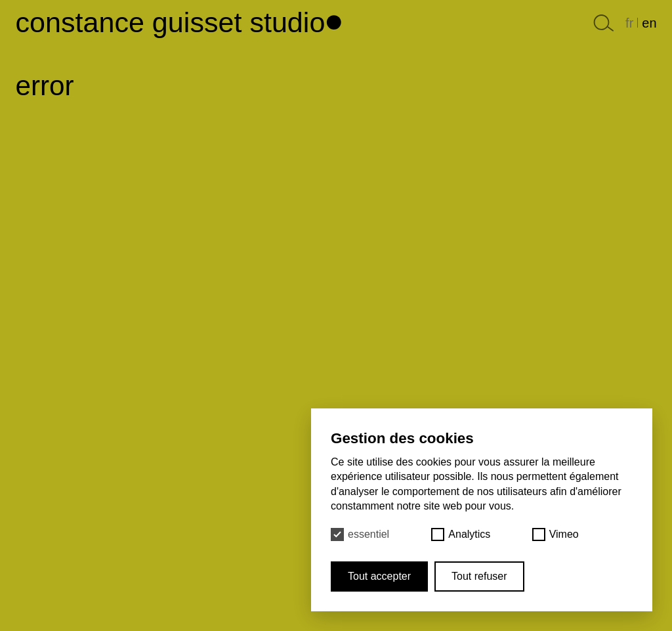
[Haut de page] (336, 18)
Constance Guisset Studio (170, 22)
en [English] (649, 23)
